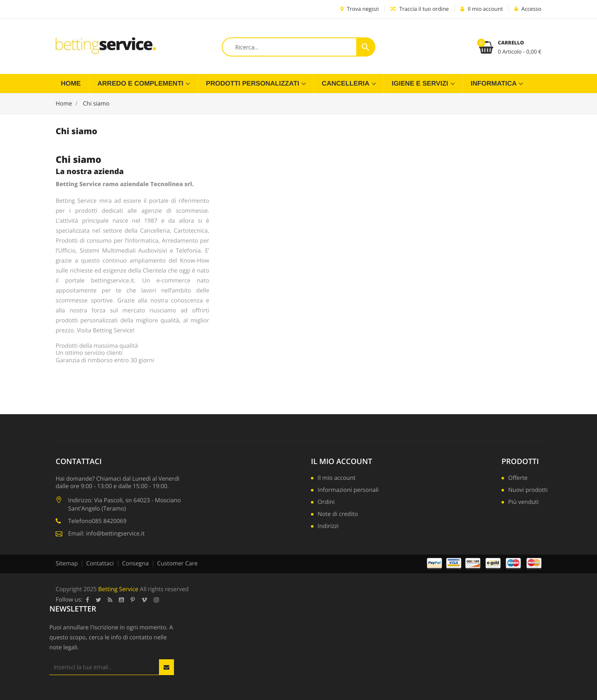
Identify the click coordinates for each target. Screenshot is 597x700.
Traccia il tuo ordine (420, 9)
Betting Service (119, 589)
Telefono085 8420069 (97, 521)
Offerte (518, 479)
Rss (110, 600)
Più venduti (523, 503)
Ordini (326, 503)
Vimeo (144, 600)
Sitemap (67, 564)
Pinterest (133, 600)
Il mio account (341, 462)
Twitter (99, 600)
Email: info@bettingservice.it (106, 534)
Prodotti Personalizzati (253, 84)
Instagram (157, 600)
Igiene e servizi (421, 84)
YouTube (122, 600)
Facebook (88, 600)
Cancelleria (346, 84)
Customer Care (177, 564)
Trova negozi (360, 9)
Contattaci (100, 564)
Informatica (495, 84)
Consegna (135, 564)
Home (71, 84)
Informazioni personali (348, 491)
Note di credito (338, 515)
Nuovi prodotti (528, 491)
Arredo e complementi (142, 84)
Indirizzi (328, 527)
